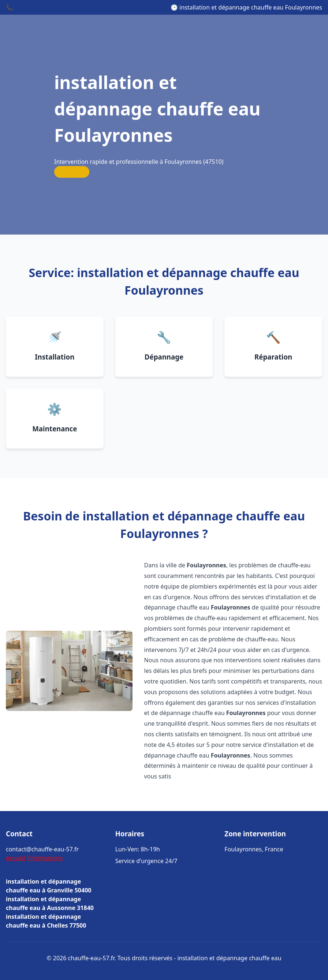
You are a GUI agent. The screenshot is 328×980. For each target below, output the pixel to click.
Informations (45, 858)
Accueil (16, 858)
